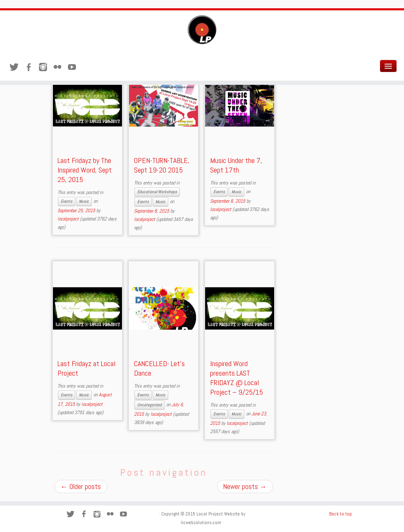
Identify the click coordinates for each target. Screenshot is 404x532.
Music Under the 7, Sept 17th (236, 165)
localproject (68, 219)
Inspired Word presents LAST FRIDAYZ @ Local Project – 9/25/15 (237, 378)
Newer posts (245, 486)
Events (67, 201)
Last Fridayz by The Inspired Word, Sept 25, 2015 (85, 170)
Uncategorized (149, 405)
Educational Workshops (157, 192)
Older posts (81, 486)
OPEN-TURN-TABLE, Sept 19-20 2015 (162, 165)
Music (84, 201)
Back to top (341, 514)
